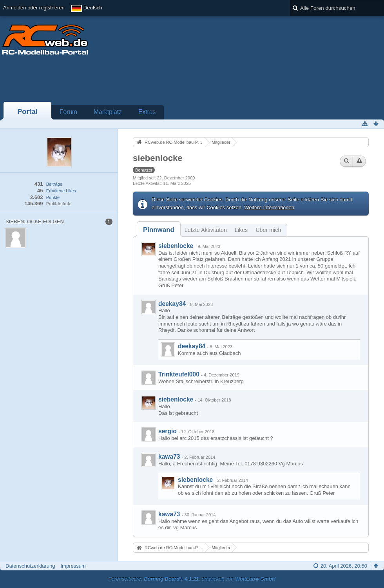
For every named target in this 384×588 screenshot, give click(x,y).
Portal (27, 112)
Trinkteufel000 (179, 374)
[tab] (159, 230)
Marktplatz (108, 112)
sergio (168, 431)
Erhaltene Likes (61, 191)
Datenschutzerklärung (30, 566)
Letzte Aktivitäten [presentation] (206, 230)
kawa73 (169, 457)
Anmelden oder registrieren (34, 8)
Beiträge (54, 184)
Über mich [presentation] (268, 230)
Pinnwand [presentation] (159, 230)
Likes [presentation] (241, 230)
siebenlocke (176, 246)
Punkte (53, 197)
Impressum (73, 566)
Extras (147, 112)
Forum (68, 112)
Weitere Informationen (269, 207)
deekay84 (172, 304)
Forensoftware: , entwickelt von (192, 579)
